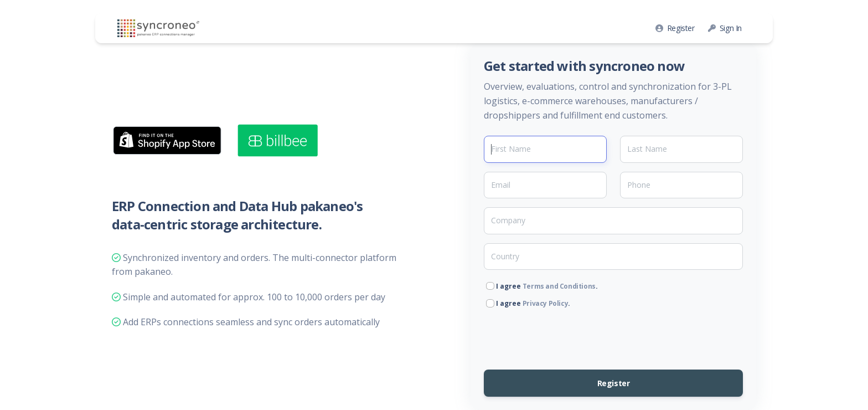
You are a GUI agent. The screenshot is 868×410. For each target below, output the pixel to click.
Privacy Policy (545, 303)
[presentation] (568, 335)
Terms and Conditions (559, 286)
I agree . (542, 286)
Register (675, 28)
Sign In (725, 28)
